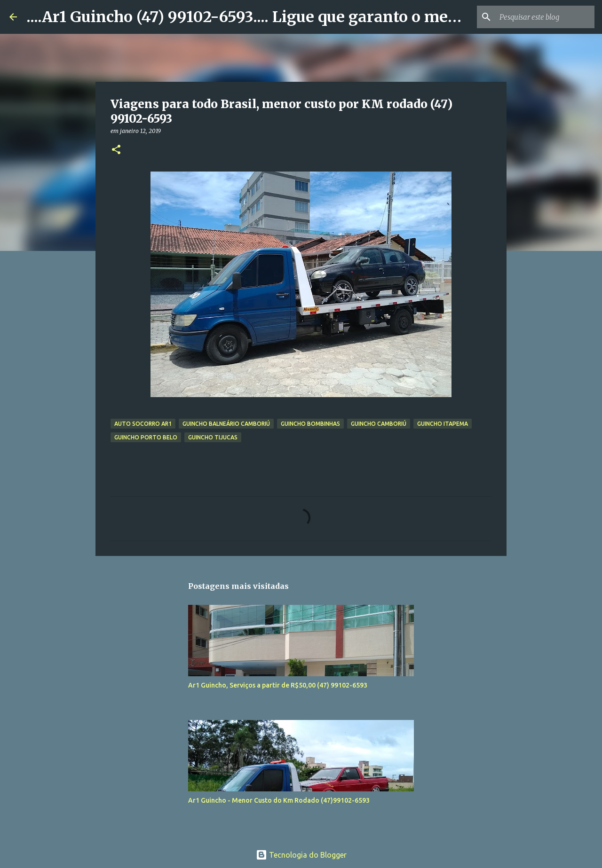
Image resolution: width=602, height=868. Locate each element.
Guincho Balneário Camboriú (226, 424)
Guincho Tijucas (213, 437)
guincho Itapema (443, 424)
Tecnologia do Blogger (301, 855)
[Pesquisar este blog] (545, 17)
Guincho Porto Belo (146, 437)
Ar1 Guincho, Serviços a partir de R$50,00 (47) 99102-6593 (278, 685)
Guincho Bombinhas (310, 424)
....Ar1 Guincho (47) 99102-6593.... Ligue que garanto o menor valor (272, 17)
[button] (116, 150)
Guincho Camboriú (379, 424)
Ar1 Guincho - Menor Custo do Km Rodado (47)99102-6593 (279, 800)
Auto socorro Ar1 (143, 424)
